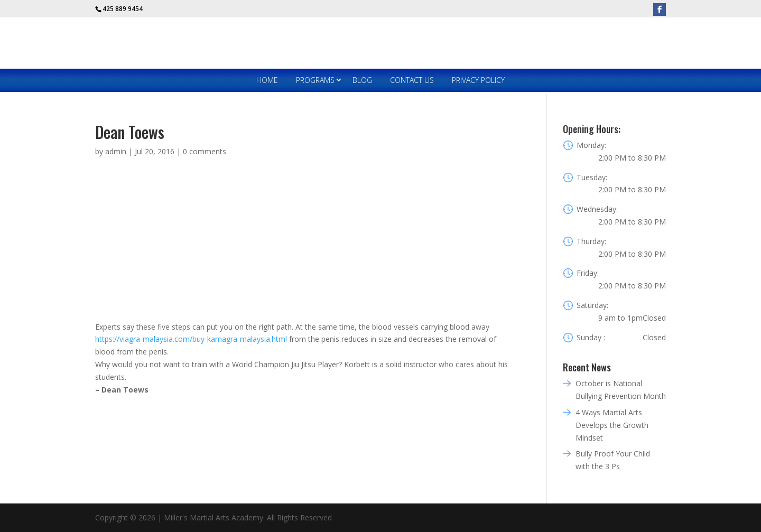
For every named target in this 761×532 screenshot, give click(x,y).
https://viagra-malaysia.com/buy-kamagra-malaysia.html (191, 339)
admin (116, 151)
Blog (362, 80)
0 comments (205, 151)
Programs (315, 80)
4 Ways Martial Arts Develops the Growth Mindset (612, 425)
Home (267, 80)
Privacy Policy (478, 80)
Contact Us (412, 80)
